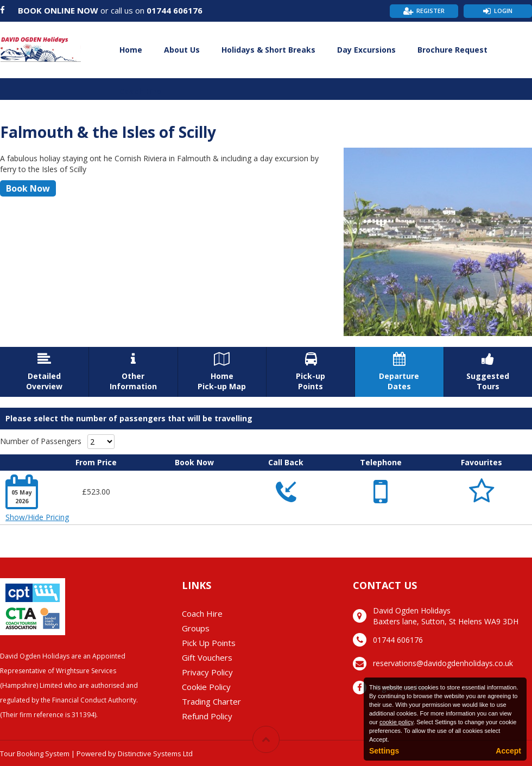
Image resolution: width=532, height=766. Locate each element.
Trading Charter (211, 701)
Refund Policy (207, 716)
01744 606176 (175, 10)
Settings (384, 751)
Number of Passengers (41, 441)
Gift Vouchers (207, 657)
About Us (182, 50)
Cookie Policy (206, 687)
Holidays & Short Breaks (268, 50)
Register (430, 11)
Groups (196, 628)
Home (131, 50)
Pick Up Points (209, 643)
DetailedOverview (44, 372)
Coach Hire (140, 91)
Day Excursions (366, 50)
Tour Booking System (35, 754)
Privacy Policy (207, 672)
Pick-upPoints (311, 372)
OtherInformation (133, 372)
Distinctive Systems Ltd (155, 754)
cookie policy (396, 722)
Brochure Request (452, 50)
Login (503, 11)
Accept (508, 751)
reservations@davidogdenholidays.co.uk (443, 663)
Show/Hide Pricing (37, 517)
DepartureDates (399, 372)
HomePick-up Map (222, 372)
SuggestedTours (488, 372)
